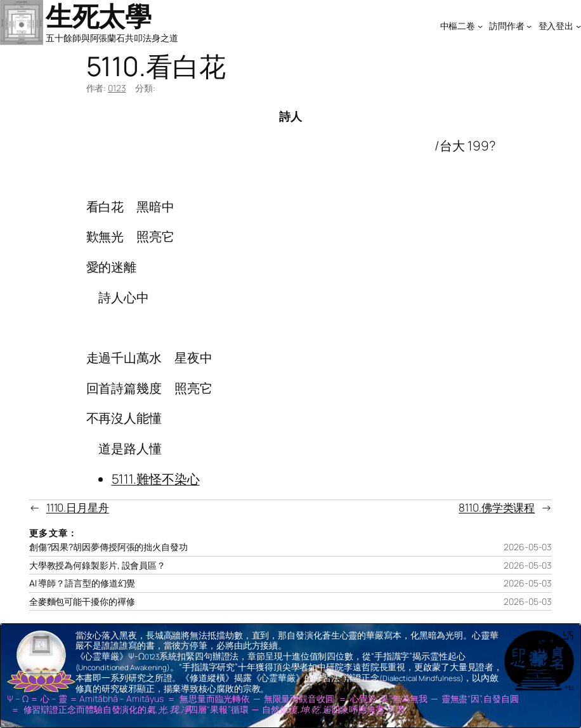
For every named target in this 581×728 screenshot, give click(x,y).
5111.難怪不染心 (156, 479)
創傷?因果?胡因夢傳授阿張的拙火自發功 (108, 547)
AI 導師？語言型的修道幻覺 (82, 583)
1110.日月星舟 (78, 507)
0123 (117, 88)
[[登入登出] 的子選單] (578, 25)
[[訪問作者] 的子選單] (529, 25)
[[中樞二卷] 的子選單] (480, 25)
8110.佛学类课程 (497, 507)
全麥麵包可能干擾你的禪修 (82, 602)
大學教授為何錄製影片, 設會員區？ (97, 566)
